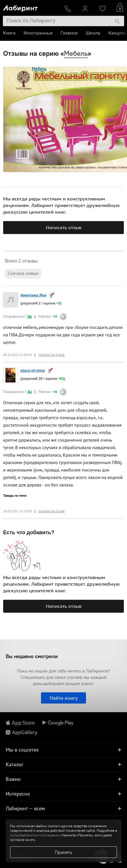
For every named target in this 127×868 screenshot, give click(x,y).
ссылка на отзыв (51, 355)
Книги (9, 33)
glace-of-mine (33, 370)
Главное (69, 33)
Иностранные (38, 33)
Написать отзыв (64, 227)
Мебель (39, 69)
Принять (63, 852)
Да (30, 317)
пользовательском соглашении (35, 835)
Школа (93, 33)
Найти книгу (63, 698)
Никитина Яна (33, 295)
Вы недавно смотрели (32, 656)
